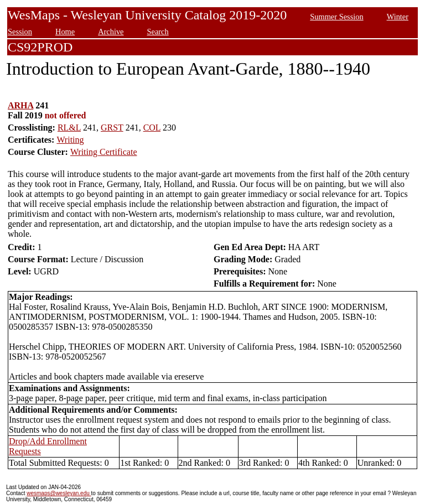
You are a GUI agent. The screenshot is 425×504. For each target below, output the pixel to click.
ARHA (20, 105)
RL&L (69, 128)
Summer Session (336, 17)
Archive (111, 32)
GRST (112, 128)
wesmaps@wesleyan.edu (59, 493)
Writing (70, 140)
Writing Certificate (104, 152)
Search (158, 32)
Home (65, 32)
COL (152, 128)
